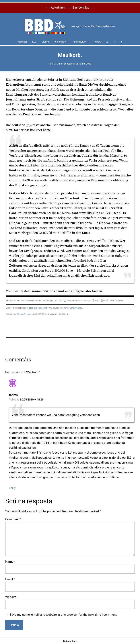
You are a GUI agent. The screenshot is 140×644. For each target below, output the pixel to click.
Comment (13, 519)
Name (10, 562)
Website (11, 597)
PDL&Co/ (107, 301)
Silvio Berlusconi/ (74, 301)
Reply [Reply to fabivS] (12, 488)
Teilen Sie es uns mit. (38, 308)
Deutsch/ (120, 301)
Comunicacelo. (76, 308)
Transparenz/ (47, 301)
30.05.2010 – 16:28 (32, 400)
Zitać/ (60, 301)
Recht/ (38, 301)
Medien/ (24, 301)
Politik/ (31, 301)
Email (10, 579)
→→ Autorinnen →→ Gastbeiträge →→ (70, 8)
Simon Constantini (66, 64)
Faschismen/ (14, 301)
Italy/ (97, 301)
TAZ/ (89, 301)
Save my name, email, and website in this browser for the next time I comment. (64, 615)
